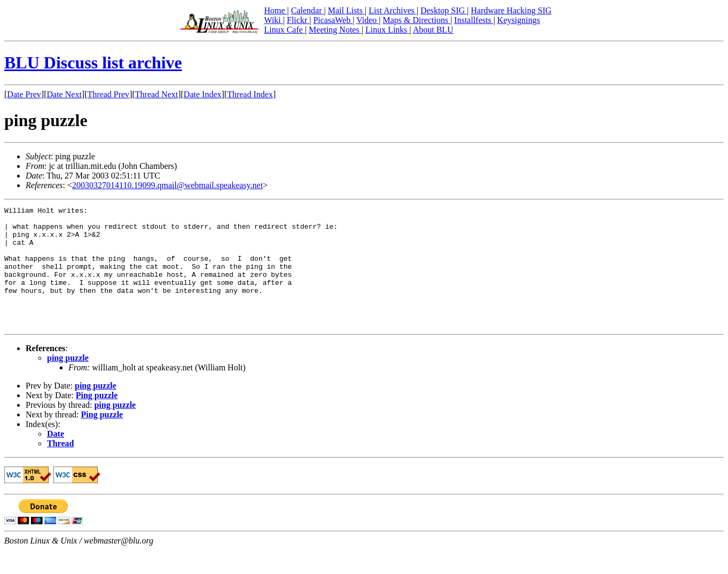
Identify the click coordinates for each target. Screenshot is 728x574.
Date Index (203, 94)
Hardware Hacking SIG (511, 10)
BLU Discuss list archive (93, 63)
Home (275, 10)
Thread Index (250, 94)
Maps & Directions (416, 20)
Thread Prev (108, 94)
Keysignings (519, 20)
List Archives (393, 10)
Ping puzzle (97, 419)
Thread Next (156, 94)
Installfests (473, 20)
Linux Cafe (284, 30)
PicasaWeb (333, 20)
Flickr (298, 20)
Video (367, 20)
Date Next (64, 94)
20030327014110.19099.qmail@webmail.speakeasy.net (167, 185)
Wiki (273, 20)
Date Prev (24, 94)
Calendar (308, 10)
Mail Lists (346, 10)
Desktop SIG (444, 10)
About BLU (433, 30)
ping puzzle (68, 382)
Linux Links (388, 30)
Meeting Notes (335, 30)
